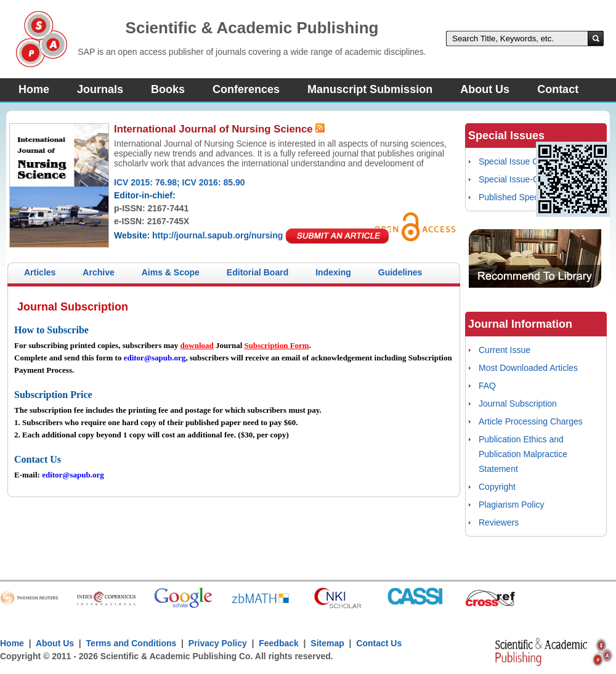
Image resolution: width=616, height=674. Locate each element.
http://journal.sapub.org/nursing (217, 235)
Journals (100, 89)
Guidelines (400, 272)
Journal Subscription (518, 404)
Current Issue (505, 350)
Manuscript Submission (370, 89)
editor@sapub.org (155, 358)
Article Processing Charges (531, 421)
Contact (558, 89)
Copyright (497, 487)
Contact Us (379, 643)
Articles (40, 272)
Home (34, 89)
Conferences (246, 89)
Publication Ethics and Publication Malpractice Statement (523, 454)
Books (168, 89)
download (197, 345)
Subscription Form (277, 345)
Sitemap (327, 643)
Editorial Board (257, 272)
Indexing (333, 272)
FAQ (487, 386)
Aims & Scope (171, 272)
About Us (485, 89)
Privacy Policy (218, 643)
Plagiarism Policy (512, 505)
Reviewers (499, 522)
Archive (98, 272)
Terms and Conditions (132, 643)
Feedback (279, 643)
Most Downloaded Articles (528, 368)
